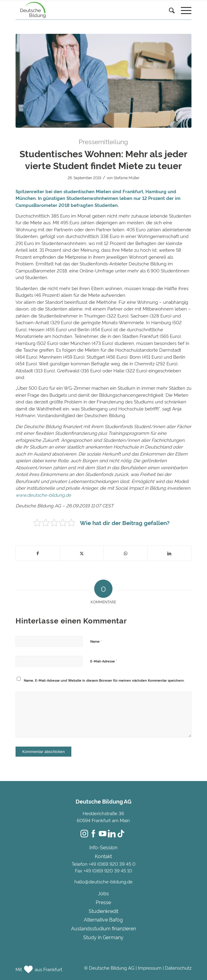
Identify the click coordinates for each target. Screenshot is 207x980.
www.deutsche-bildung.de (43, 495)
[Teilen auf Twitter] (82, 553)
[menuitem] (169, 17)
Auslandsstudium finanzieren (104, 928)
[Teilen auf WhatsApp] (125, 553)
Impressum (150, 968)
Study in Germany (103, 937)
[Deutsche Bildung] (86, 10)
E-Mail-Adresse (104, 661)
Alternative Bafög (103, 919)
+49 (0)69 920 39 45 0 (112, 864)
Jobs (103, 893)
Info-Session (103, 847)
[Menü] (183, 11)
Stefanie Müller (127, 178)
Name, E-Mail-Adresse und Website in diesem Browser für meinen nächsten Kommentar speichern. (104, 680)
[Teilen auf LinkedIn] (169, 553)
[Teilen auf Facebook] (38, 553)
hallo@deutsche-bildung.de (104, 881)
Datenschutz (178, 968)
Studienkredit (104, 911)
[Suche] (169, 11)
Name (96, 641)
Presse (103, 902)
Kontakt (103, 856)
